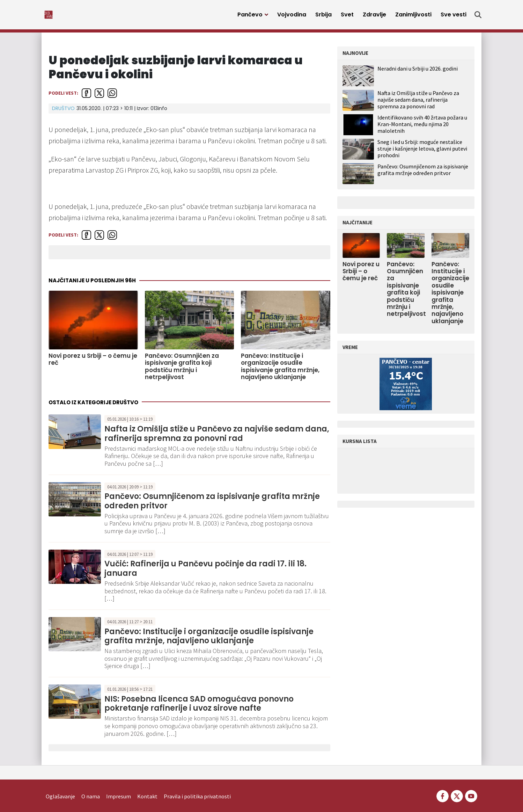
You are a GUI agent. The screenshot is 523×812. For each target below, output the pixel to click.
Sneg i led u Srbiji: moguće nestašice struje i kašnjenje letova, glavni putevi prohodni (422, 152)
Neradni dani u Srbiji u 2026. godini (418, 72)
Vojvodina (292, 17)
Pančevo (250, 17)
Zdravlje (374, 17)
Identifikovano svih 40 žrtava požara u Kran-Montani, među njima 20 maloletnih (422, 128)
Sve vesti (454, 17)
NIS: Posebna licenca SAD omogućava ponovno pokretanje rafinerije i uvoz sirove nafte (199, 707)
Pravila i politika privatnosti (197, 786)
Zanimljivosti (413, 17)
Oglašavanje (60, 786)
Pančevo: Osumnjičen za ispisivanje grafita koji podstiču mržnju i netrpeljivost (182, 370)
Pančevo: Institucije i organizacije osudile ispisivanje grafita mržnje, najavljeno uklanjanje (280, 370)
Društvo (63, 112)
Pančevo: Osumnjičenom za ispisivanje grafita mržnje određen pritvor (212, 505)
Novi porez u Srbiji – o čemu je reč (93, 363)
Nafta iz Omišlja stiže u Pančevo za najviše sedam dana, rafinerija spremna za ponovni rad (217, 437)
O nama (91, 786)
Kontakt (147, 786)
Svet (347, 17)
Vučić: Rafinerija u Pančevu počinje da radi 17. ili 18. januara (205, 572)
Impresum (119, 786)
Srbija (323, 17)
